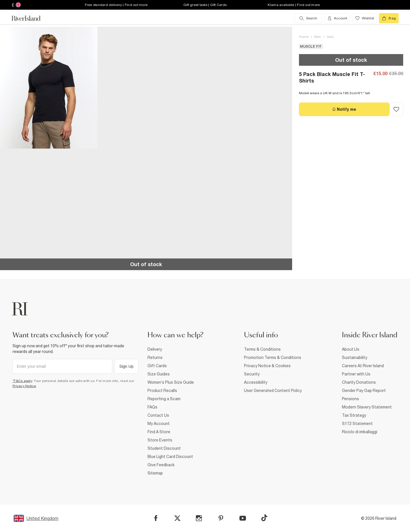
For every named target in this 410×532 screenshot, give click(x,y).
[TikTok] (264, 518)
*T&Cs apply (22, 381)
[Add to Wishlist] (396, 109)
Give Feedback (161, 465)
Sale (330, 37)
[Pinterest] (221, 518)
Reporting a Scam (164, 399)
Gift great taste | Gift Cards (205, 5)
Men (318, 37)
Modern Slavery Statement (367, 407)
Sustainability (355, 358)
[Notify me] (344, 109)
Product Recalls (162, 391)
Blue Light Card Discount (170, 457)
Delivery (155, 349)
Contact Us (158, 415)
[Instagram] (199, 518)
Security (252, 374)
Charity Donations (359, 382)
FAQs (152, 407)
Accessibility (256, 382)
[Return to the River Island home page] (30, 18)
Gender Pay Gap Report (364, 391)
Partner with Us (356, 374)
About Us (351, 349)
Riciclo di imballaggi (360, 432)
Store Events (160, 440)
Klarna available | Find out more (294, 5)
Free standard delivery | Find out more (116, 5)
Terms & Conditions (262, 349)
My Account (159, 424)
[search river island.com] (308, 18)
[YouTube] (243, 518)
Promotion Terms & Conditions (273, 358)
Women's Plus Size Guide (171, 382)
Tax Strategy (354, 415)
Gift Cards (157, 366)
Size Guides (159, 374)
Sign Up (126, 366)
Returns (155, 358)
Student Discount (164, 448)
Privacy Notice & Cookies (267, 366)
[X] (177, 518)
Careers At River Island (363, 366)
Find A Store (159, 432)
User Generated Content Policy (273, 391)
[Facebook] (156, 518)
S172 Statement (357, 424)
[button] (49, 88)
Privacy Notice (24, 386)
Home (304, 37)
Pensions (350, 399)
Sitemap (155, 473)
